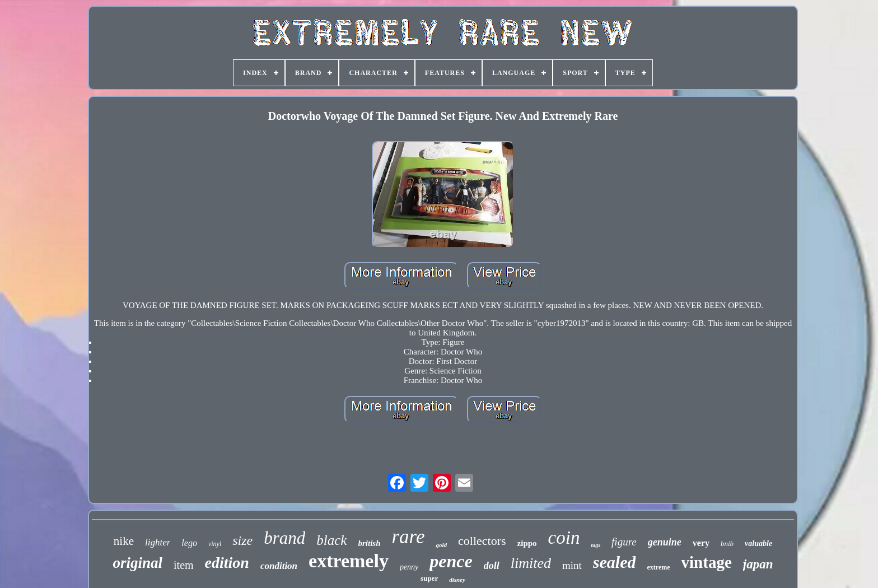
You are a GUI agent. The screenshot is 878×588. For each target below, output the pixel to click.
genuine (665, 542)
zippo (527, 543)
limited (531, 563)
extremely (349, 561)
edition (227, 563)
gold (441, 545)
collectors (482, 541)
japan (758, 564)
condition (279, 566)
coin (564, 538)
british (369, 543)
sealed (615, 562)
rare (408, 537)
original (138, 563)
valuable (758, 543)
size (242, 540)
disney (457, 580)
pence (451, 561)
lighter (158, 542)
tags (596, 545)
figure (624, 542)
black (331, 540)
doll (492, 566)
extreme (658, 567)
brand (284, 538)
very (701, 543)
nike (124, 541)
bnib (727, 543)
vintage (707, 562)
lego (189, 543)
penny (409, 567)
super (429, 578)
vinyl (215, 544)
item (184, 565)
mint (572, 565)
